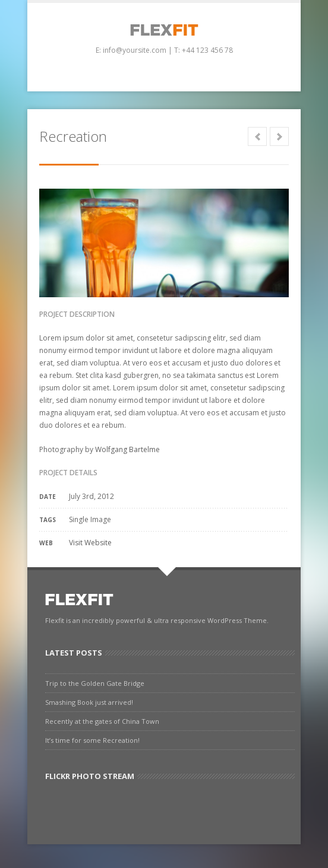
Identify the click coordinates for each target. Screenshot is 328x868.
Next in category (279, 136)
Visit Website (90, 543)
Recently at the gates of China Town (102, 721)
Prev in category (257, 136)
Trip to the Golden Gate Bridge (95, 683)
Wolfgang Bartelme (127, 449)
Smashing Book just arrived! (89, 702)
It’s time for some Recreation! (92, 740)
